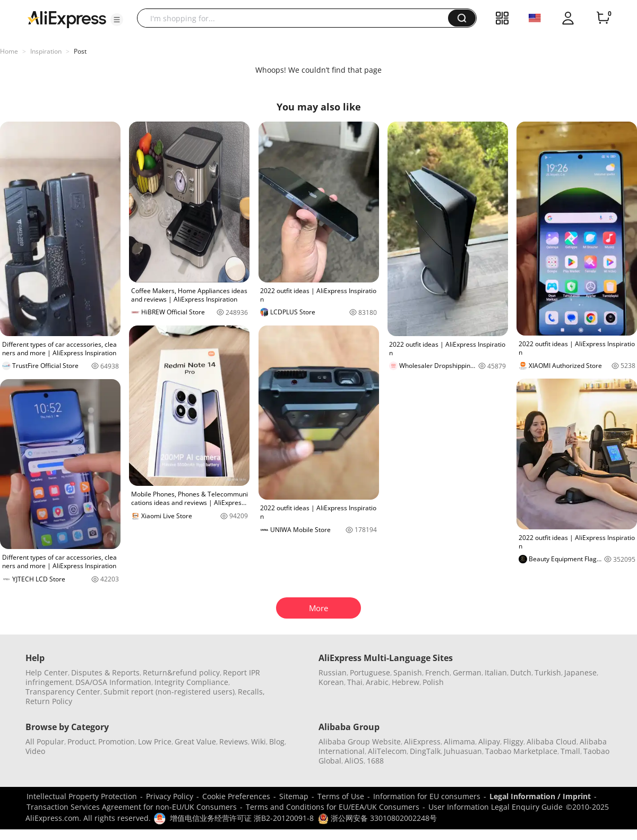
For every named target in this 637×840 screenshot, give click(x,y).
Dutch (521, 672)
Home (9, 51)
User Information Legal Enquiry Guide (496, 807)
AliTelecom (387, 751)
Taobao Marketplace (521, 751)
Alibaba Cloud (552, 742)
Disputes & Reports (105, 672)
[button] (117, 20)
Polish (433, 682)
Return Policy (49, 701)
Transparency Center (63, 692)
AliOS (354, 761)
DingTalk (425, 751)
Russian (333, 672)
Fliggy (513, 742)
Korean (331, 682)
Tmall (570, 751)
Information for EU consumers (427, 796)
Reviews (234, 742)
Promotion (117, 742)
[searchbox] (296, 18)
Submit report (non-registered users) (169, 692)
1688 (375, 761)
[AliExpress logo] (67, 19)
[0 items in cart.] (603, 18)
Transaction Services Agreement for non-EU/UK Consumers (132, 807)
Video (35, 751)
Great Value (195, 742)
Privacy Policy (170, 796)
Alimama (459, 742)
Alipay (489, 742)
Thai (355, 682)
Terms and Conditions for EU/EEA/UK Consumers (333, 807)
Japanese (580, 672)
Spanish (408, 672)
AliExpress (422, 742)
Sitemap (294, 796)
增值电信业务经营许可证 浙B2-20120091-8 (242, 818)
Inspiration (46, 51)
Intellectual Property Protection (82, 796)
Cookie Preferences (236, 796)
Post (80, 51)
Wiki (259, 742)
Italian (496, 672)
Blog (277, 742)
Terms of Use (341, 796)
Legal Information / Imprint (540, 796)
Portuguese (370, 672)
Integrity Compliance (191, 682)
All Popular (45, 742)
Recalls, (251, 692)
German (467, 672)
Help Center (47, 672)
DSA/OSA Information (113, 682)
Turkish (548, 672)
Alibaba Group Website (360, 742)
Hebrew (406, 682)
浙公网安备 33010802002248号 (377, 818)
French (437, 672)
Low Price (155, 742)
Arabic (377, 682)
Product (81, 742)
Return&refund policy (181, 672)
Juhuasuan (463, 751)
